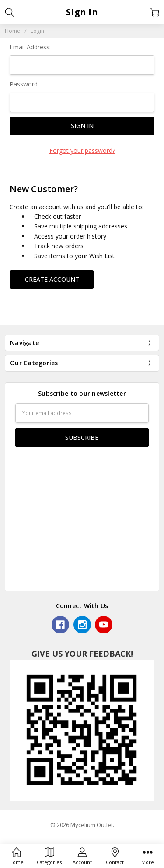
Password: (24, 84)
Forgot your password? (82, 150)
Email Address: (30, 47)
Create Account (52, 279)
